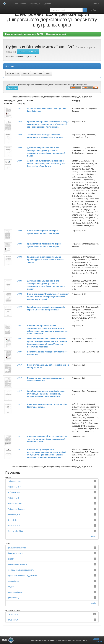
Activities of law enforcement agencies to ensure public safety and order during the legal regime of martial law (46, 164)
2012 (20, 391)
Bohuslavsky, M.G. (15, 531)
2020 (20, 352)
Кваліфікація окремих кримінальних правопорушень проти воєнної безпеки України (46, 260)
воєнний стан (13, 581)
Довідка (48, 3)
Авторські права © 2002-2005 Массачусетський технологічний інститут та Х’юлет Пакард (59, 640)
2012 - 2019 (13, 620)
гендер (11, 587)
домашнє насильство (17, 548)
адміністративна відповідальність (22, 575)
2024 (20, 135)
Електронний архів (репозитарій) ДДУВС (24, 34)
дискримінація (14, 598)
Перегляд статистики (28, 52)
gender (11, 559)
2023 (20, 244)
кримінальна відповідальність (21, 570)
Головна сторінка (18, 3)
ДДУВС (8, 640)
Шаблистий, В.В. (15, 503)
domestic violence (15, 553)
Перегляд (35, 3)
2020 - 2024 (13, 614)
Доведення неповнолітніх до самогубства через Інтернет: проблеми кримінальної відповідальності (47, 439)
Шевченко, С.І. (14, 515)
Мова (96, 3)
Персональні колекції (56, 34)
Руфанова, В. (13, 498)
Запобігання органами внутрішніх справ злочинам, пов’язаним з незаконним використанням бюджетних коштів (46, 394)
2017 (20, 365)
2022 (20, 122)
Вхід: (95, 10)
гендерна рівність (15, 592)
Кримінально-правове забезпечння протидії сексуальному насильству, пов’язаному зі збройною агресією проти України (48, 124)
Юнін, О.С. (12, 520)
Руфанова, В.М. (15, 481)
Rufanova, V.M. (14, 492)
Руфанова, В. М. (15, 487)
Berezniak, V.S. (14, 526)
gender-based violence (17, 564)
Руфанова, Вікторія (16, 509)
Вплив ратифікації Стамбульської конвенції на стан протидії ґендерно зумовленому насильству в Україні (48, 297)
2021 (20, 108)
